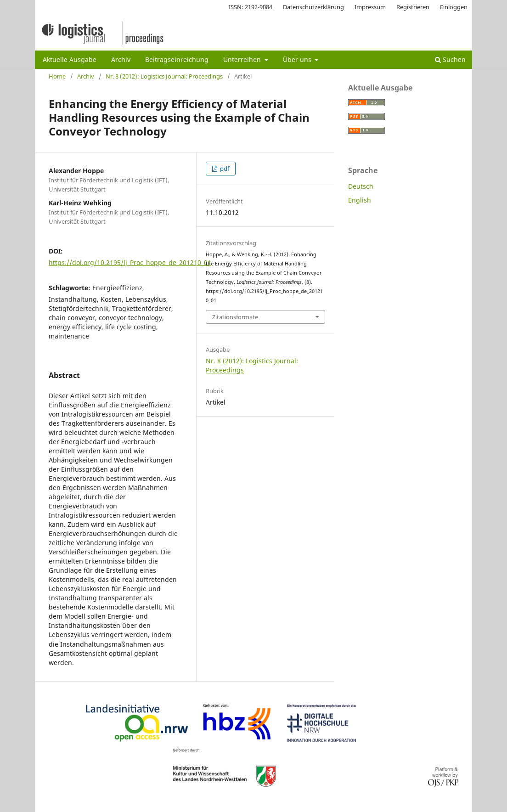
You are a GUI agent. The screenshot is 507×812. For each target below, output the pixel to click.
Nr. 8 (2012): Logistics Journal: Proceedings (164, 76)
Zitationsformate (235, 317)
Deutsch (361, 186)
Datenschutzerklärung (313, 7)
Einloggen (454, 7)
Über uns (298, 59)
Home (57, 76)
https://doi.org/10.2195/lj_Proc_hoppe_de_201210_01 (130, 262)
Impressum (370, 7)
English (360, 200)
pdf (224, 169)
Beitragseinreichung (177, 59)
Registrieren (413, 7)
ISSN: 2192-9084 (251, 7)
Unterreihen (243, 59)
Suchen (450, 59)
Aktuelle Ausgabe (70, 59)
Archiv (121, 59)
